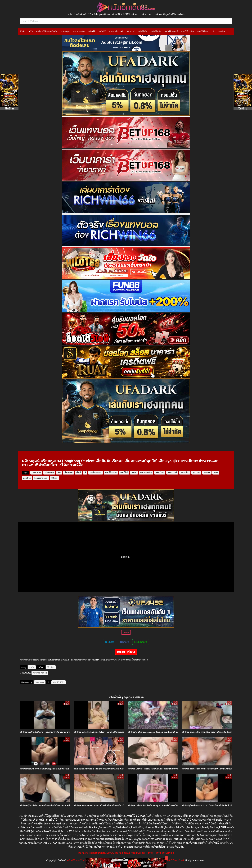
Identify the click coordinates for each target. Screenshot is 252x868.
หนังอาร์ (130, 32)
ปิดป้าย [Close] (9, 108)
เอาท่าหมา (36, 473)
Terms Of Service (164, 853)
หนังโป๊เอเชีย (187, 32)
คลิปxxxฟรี (172, 473)
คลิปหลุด (65, 32)
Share (110, 642)
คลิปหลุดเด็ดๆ (146, 473)
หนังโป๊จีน (143, 32)
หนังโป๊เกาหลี (171, 32)
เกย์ (213, 32)
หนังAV (102, 32)
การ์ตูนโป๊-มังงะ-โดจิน (47, 32)
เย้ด (59, 473)
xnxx (216, 473)
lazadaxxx (40, 682)
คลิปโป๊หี (124, 473)
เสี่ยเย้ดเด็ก (49, 473)
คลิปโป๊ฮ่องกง (111, 473)
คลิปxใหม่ (160, 473)
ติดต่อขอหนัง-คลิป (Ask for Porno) (134, 853)
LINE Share (141, 642)
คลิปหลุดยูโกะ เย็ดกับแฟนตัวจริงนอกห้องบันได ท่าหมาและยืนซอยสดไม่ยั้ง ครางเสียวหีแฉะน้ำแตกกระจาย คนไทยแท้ (68, 805)
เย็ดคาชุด (68, 473)
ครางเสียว (185, 473)
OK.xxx (54, 478)
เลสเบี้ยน (222, 32)
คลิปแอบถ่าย (79, 32)
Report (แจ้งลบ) (126, 652)
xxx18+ (207, 473)
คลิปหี (134, 473)
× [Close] (167, 858)
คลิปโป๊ (92, 32)
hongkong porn (41, 478)
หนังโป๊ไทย (202, 32)
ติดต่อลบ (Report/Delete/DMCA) (96, 853)
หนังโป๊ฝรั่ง (156, 32)
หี (85, 473)
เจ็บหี (79, 473)
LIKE (126, 633)
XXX (31, 32)
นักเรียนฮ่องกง (96, 473)
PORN (23, 32)
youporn (196, 473)
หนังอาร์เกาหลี (116, 32)
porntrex (27, 478)
